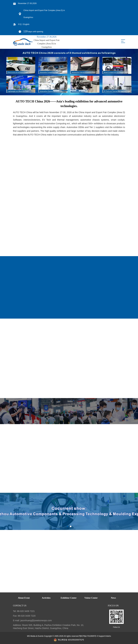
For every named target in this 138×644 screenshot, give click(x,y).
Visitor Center (91, 598)
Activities (46, 598)
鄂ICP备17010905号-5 (89, 636)
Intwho (108, 636)
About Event (24, 598)
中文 (20, 24)
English (26, 24)
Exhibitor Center (69, 598)
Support (102, 636)
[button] (56, 91)
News (113, 598)
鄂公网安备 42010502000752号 (69, 640)
